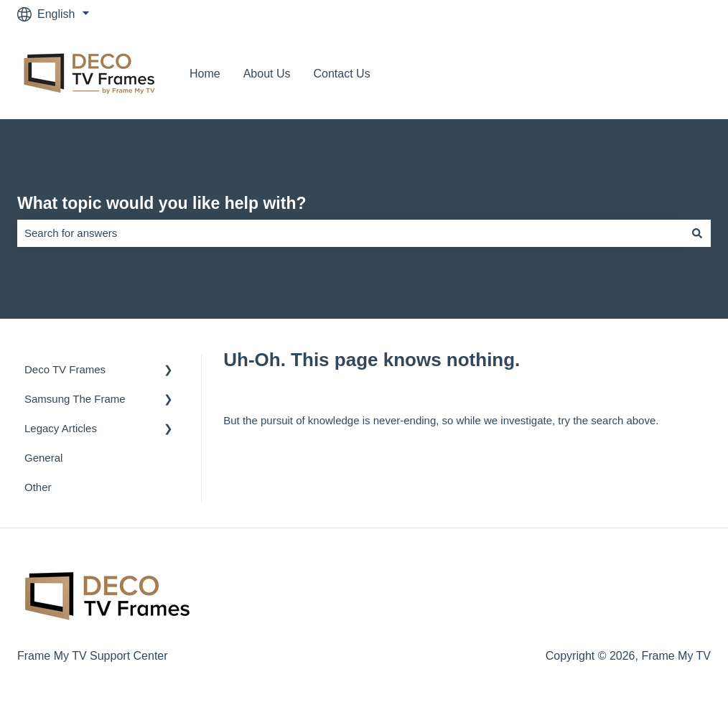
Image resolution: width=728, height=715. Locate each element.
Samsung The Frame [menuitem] (75, 399)
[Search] (697, 233)
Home (205, 74)
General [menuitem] (43, 458)
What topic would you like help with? (162, 203)
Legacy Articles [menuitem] (61, 428)
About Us (267, 74)
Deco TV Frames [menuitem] (65, 369)
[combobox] (350, 233)
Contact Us (342, 74)
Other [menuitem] (38, 487)
